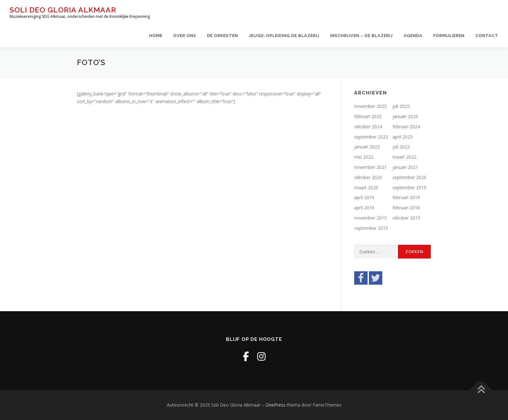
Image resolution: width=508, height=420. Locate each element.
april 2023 (403, 137)
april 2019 (364, 197)
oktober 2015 (406, 218)
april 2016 (364, 208)
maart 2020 (366, 187)
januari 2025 (405, 116)
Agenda (413, 36)
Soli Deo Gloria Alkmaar (63, 10)
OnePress (276, 405)
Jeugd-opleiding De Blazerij (284, 36)
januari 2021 (405, 167)
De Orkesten (223, 36)
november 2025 (370, 106)
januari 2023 (367, 147)
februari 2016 (406, 208)
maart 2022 (404, 157)
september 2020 (409, 177)
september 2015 (371, 228)
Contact (487, 36)
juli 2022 (401, 147)
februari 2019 (406, 197)
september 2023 (371, 137)
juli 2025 (401, 106)
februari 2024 (406, 127)
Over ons (185, 36)
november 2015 (370, 218)
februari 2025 (368, 116)
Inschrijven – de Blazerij (362, 36)
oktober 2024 (368, 127)
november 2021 (370, 167)
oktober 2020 (368, 177)
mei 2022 (364, 157)
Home (156, 36)
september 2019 (409, 187)
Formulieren (449, 36)
